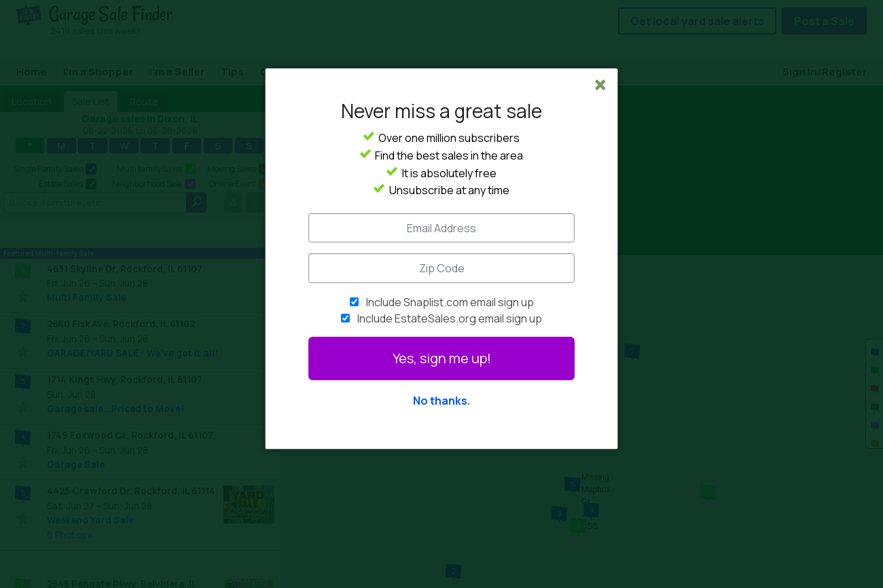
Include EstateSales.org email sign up (450, 318)
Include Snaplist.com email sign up (450, 302)
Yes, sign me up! (442, 358)
